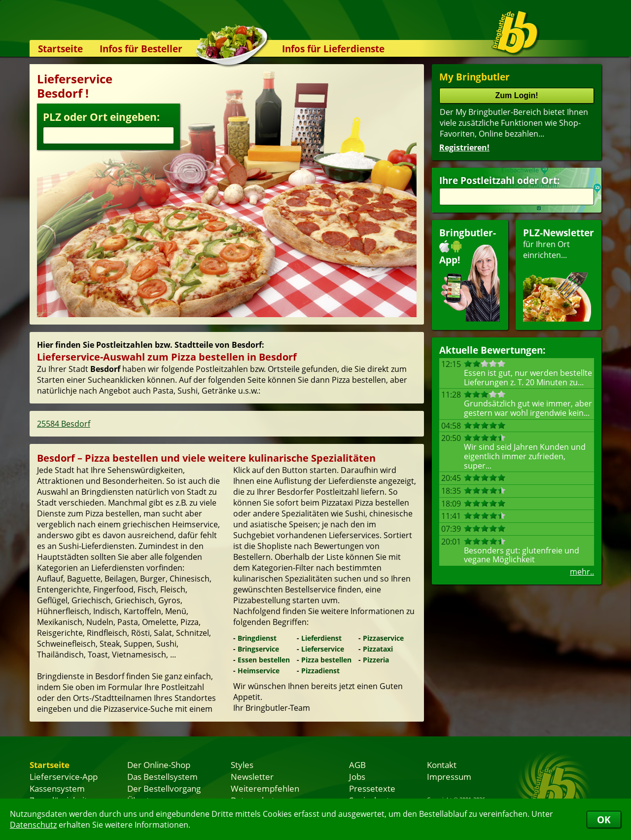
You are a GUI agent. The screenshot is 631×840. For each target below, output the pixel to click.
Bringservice (258, 649)
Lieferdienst (321, 638)
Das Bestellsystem (162, 776)
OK (604, 820)
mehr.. (582, 572)
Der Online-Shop (159, 765)
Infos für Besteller (141, 49)
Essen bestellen (264, 660)
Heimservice (259, 671)
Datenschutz (33, 825)
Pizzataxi (378, 649)
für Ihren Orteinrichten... (559, 274)
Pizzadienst (320, 671)
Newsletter (252, 776)
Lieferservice (323, 649)
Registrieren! (464, 147)
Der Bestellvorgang (164, 788)
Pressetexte (372, 788)
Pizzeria (376, 660)
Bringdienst (257, 638)
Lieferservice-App (64, 776)
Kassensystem (57, 788)
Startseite (60, 49)
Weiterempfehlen (265, 788)
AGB (357, 765)
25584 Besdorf (64, 424)
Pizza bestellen (326, 660)
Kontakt (442, 765)
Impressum (449, 776)
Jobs (357, 776)
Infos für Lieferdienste (333, 49)
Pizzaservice (383, 638)
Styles (242, 765)
